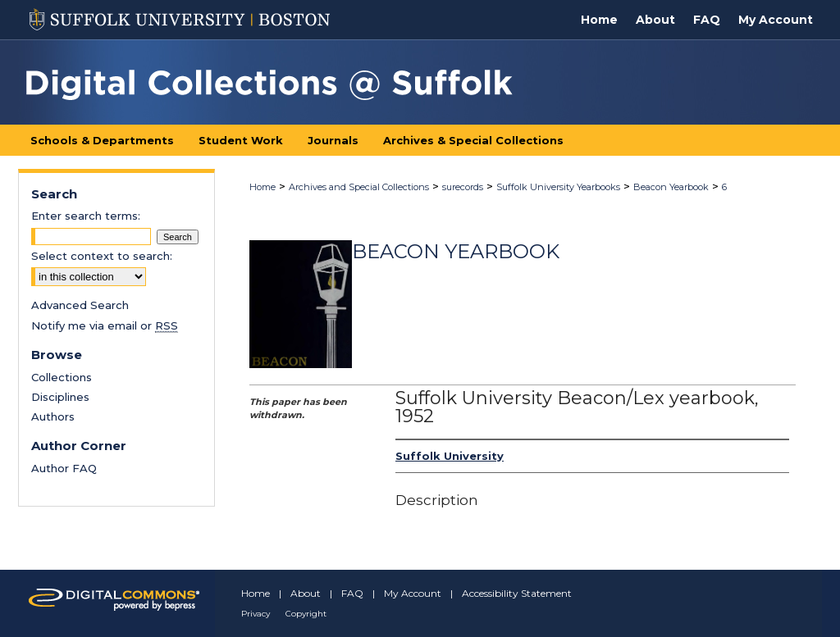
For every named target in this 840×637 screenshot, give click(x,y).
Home (262, 187)
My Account (413, 593)
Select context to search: (102, 256)
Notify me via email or (105, 325)
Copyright (306, 614)
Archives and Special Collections (359, 187)
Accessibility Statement (517, 593)
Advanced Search (80, 305)
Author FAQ (64, 468)
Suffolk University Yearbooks (558, 187)
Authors (53, 416)
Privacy (256, 614)
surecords (463, 187)
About (306, 593)
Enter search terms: (86, 216)
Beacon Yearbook (671, 187)
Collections (62, 377)
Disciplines (60, 397)
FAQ (352, 593)
